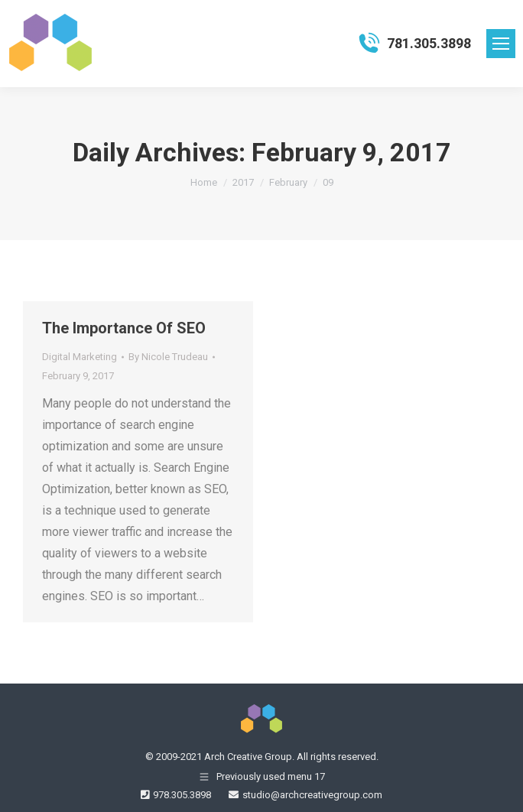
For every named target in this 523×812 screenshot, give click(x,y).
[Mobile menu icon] (501, 44)
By (168, 357)
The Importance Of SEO (124, 328)
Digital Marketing (80, 357)
